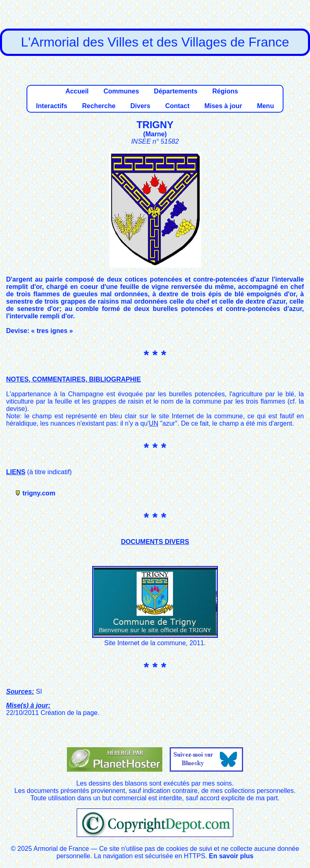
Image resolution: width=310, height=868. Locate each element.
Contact (177, 106)
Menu (266, 106)
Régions (225, 91)
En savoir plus (231, 856)
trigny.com (39, 493)
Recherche (99, 106)
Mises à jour (223, 106)
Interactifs (51, 106)
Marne (155, 134)
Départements (176, 91)
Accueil (77, 91)
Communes (121, 91)
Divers (141, 106)
